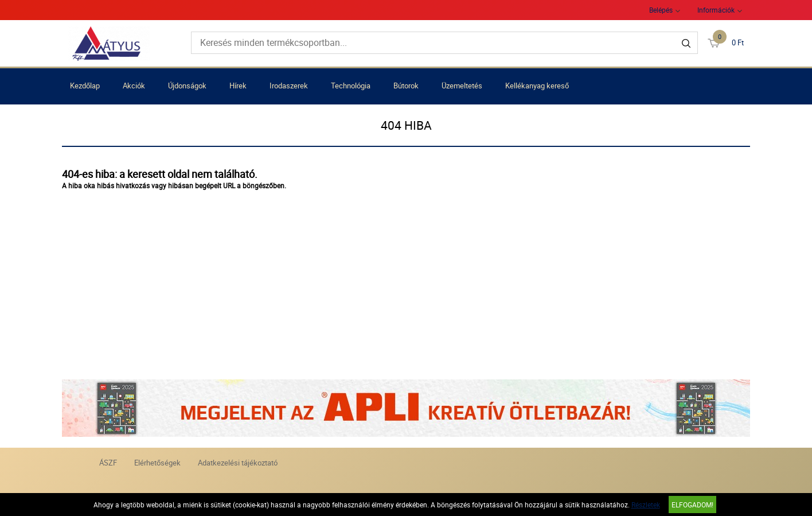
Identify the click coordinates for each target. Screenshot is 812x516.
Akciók (134, 86)
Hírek (238, 86)
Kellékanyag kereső (537, 86)
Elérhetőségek (157, 463)
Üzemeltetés (462, 86)
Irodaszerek (289, 86)
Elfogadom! (692, 505)
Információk (716, 10)
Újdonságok (187, 86)
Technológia (351, 86)
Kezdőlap (85, 86)
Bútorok (406, 86)
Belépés (661, 10)
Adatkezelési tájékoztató (238, 463)
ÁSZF (108, 463)
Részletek (646, 505)
